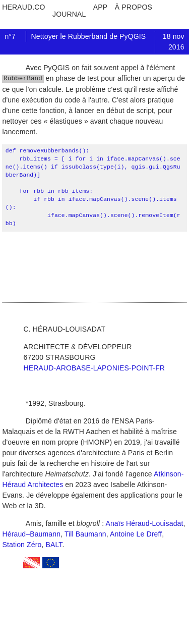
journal (69, 14)
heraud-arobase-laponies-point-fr (94, 368)
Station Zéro (22, 545)
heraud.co (23, 7)
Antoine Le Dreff (136, 534)
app (100, 7)
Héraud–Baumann (31, 534)
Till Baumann (85, 534)
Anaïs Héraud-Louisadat (144, 524)
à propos (134, 7)
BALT (54, 545)
